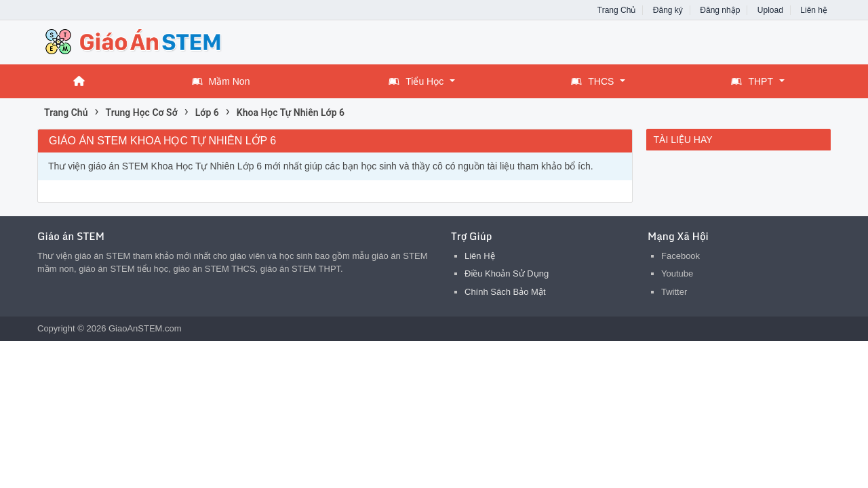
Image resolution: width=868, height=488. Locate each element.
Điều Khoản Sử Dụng (507, 273)
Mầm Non (221, 81)
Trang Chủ (617, 10)
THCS (592, 81)
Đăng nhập (720, 10)
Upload (770, 10)
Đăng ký (668, 10)
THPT (752, 81)
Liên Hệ (480, 256)
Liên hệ (814, 10)
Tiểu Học (416, 81)
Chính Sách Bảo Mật (505, 292)
